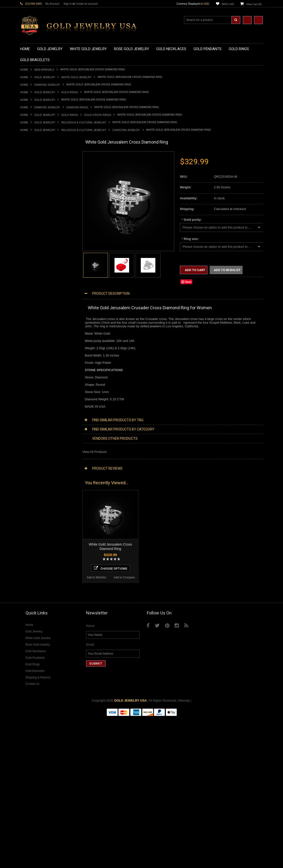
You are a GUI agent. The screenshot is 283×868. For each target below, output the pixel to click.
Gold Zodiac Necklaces (36, 213)
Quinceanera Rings (34, 303)
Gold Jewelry (45, 77)
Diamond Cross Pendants (38, 521)
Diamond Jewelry (47, 85)
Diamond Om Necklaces (37, 513)
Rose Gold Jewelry (33, 480)
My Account (52, 4)
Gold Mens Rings (32, 336)
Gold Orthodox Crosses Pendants (44, 262)
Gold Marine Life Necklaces (40, 168)
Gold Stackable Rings (35, 295)
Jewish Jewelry (31, 431)
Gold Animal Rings (33, 299)
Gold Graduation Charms (38, 225)
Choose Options (49, 715)
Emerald (26, 591)
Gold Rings (70, 92)
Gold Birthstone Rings (35, 312)
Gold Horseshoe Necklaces (39, 180)
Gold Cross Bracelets (35, 369)
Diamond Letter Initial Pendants (42, 525)
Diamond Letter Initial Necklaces (43, 505)
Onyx (24, 599)
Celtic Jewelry (30, 410)
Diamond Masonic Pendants (40, 529)
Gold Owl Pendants (34, 279)
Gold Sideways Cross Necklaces (43, 209)
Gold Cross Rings (98, 115)
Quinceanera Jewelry (35, 435)
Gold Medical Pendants (36, 229)
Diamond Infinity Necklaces (39, 509)
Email (90, 795)
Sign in (68, 4)
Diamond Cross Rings (35, 550)
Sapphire (27, 608)
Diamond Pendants (34, 517)
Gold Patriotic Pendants (37, 238)
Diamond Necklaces (34, 492)
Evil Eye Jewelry (32, 455)
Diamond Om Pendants (37, 534)
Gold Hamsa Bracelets (36, 373)
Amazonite (28, 583)
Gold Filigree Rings (34, 291)
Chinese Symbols (32, 439)
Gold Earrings (30, 357)
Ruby (24, 603)
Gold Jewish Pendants (36, 258)
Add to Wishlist (34, 724)
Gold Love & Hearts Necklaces (42, 201)
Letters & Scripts (32, 464)
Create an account (87, 4)
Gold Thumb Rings (33, 349)
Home (24, 70)
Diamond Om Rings (34, 575)
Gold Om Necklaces (34, 188)
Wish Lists (228, 4)
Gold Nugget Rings (34, 340)
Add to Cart (195, 270)
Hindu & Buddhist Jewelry (38, 423)
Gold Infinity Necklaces (36, 184)
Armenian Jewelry (33, 398)
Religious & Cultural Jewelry (84, 122)
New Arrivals (44, 70)
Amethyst (27, 587)
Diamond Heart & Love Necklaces (44, 501)
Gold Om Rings (31, 344)
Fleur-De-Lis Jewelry (35, 460)
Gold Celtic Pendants (35, 246)
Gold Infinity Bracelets (35, 377)
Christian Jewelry (126, 130)
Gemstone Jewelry (33, 579)
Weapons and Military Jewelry (41, 443)
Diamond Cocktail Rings (37, 558)
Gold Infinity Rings (33, 328)
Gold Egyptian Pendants (37, 275)
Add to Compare (63, 724)
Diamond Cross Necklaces (39, 497)
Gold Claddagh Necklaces (38, 164)
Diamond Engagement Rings (40, 562)
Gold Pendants (31, 217)
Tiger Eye (27, 612)
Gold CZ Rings (31, 287)
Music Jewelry (30, 468)
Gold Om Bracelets (34, 365)
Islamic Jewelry (31, 427)
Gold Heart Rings (32, 324)
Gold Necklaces (31, 160)
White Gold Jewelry (76, 77)
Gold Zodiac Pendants (36, 233)
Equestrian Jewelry (34, 447)
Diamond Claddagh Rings (38, 571)
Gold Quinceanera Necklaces (41, 205)
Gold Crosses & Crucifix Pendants (44, 250)
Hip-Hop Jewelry (32, 451)
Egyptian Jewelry (32, 402)
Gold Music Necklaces (36, 196)
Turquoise (27, 616)
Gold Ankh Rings (32, 307)
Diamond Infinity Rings (36, 566)
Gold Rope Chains (33, 390)
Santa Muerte (30, 406)
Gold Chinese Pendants (37, 221)
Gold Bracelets (31, 361)
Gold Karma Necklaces (36, 192)
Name (90, 776)
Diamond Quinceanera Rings (40, 554)
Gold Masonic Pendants (37, 270)
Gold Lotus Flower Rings (37, 332)
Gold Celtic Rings (32, 316)
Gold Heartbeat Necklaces (39, 176)
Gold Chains (29, 381)
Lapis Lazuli (29, 595)
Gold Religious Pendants (38, 242)
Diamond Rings (77, 107)
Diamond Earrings (33, 538)
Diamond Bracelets (34, 542)
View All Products (95, 452)
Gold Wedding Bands (35, 353)
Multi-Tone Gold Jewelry (37, 484)
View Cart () (254, 4)
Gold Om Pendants (34, 266)
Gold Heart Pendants (35, 254)
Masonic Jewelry (32, 418)
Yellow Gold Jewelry (34, 472)
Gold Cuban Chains (34, 386)
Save (188, 282)
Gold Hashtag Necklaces (38, 172)
